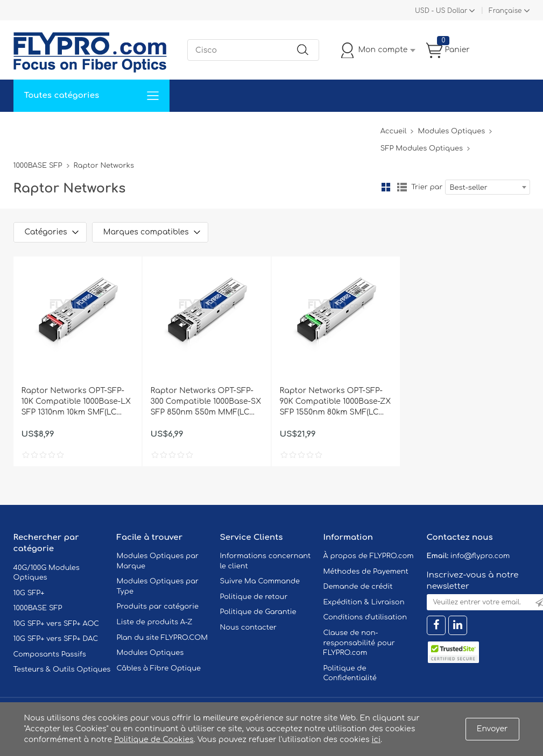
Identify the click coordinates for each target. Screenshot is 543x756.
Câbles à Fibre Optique (159, 668)
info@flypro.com (480, 556)
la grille (386, 187)
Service (126, 128)
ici (376, 740)
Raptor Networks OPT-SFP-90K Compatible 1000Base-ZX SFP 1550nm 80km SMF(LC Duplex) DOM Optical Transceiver (336, 402)
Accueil (34, 128)
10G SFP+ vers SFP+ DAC (56, 639)
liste (402, 187)
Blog (365, 128)
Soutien (169, 128)
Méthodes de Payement (366, 572)
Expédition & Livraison (364, 602)
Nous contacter (248, 627)
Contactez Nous (228, 128)
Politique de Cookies (154, 740)
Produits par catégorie (158, 607)
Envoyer (492, 729)
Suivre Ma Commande (260, 581)
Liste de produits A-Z (155, 622)
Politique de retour (254, 597)
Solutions (80, 128)
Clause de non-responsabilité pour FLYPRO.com (359, 643)
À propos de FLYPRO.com (369, 556)
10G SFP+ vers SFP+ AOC (57, 624)
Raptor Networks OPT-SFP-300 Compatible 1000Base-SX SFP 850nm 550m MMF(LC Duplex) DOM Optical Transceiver (206, 402)
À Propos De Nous (308, 128)
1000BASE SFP (38, 166)
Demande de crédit (358, 587)
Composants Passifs (50, 654)
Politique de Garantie (258, 612)
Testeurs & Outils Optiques (62, 669)
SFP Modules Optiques (422, 148)
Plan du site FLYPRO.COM (163, 638)
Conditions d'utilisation (365, 617)
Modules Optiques (451, 131)
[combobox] (488, 187)
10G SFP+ (29, 593)
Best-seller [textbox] (469, 188)
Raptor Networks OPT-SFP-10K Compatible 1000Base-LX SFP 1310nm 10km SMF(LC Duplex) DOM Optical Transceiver (76, 402)
